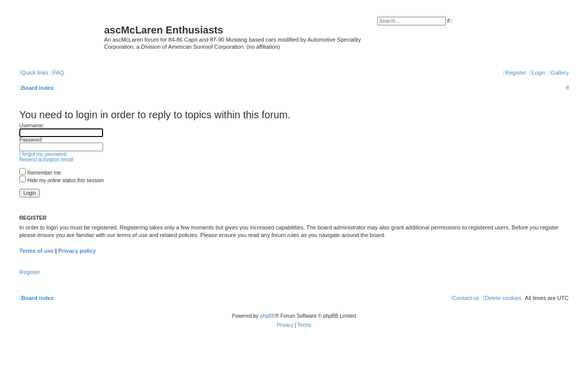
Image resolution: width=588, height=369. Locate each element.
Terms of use (37, 251)
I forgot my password (43, 154)
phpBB (268, 316)
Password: (31, 140)
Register (30, 272)
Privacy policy (77, 251)
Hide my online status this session (61, 180)
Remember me (40, 173)
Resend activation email (46, 160)
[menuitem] (559, 73)
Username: (32, 126)
